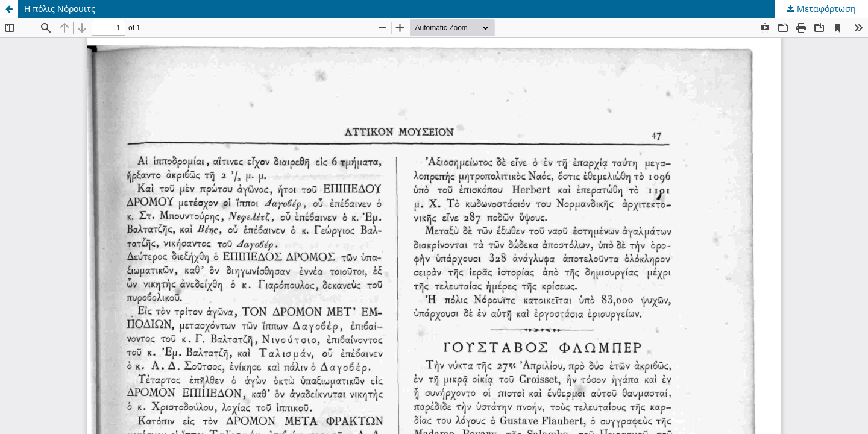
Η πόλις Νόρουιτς (60, 9)
